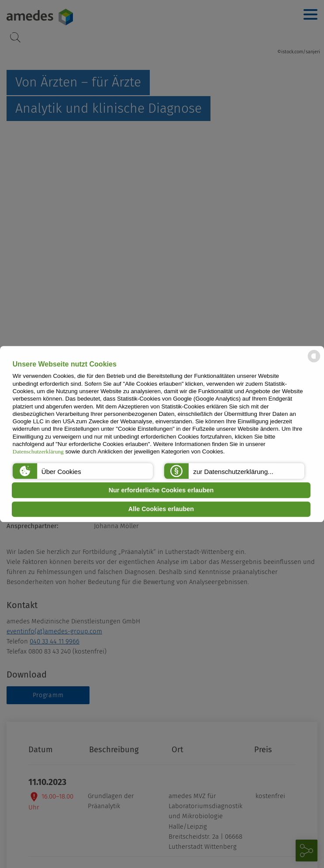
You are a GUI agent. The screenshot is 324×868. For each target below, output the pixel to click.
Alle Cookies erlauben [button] (161, 509)
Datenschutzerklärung (38, 452)
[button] (83, 471)
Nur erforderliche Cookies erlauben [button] (161, 490)
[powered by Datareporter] (314, 361)
